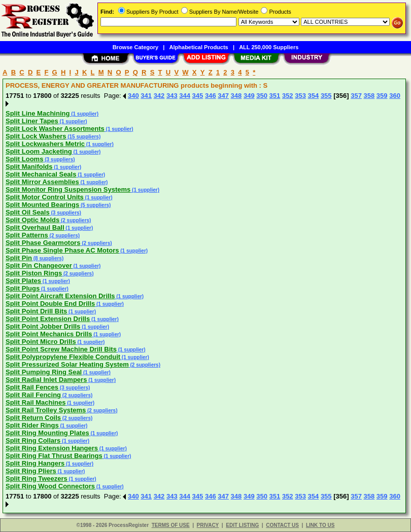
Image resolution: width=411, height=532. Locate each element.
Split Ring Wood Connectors (50, 486)
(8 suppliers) (48, 258)
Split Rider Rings (32, 425)
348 (236, 96)
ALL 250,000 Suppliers (269, 47)
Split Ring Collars (33, 440)
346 (211, 96)
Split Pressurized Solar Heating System (67, 364)
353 (300, 96)
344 (185, 96)
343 (172, 96)
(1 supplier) (84, 114)
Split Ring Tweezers (37, 478)
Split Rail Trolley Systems (46, 410)
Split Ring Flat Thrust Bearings (54, 456)
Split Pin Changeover (39, 265)
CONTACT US (282, 525)
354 (314, 96)
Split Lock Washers (36, 136)
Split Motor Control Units (45, 197)
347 (223, 96)
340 (133, 96)
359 (382, 96)
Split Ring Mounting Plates (47, 433)
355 (326, 96)
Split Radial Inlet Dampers (46, 380)
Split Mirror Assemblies (42, 182)
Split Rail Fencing (33, 395)
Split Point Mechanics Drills (49, 334)
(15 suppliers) (83, 137)
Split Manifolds (29, 167)
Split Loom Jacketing (39, 151)
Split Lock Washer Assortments (55, 129)
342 (159, 96)
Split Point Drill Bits (36, 311)
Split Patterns (27, 235)
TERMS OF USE (171, 525)
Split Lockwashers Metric (45, 144)
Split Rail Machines (36, 402)
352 (288, 96)
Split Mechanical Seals (41, 174)
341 (146, 96)
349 (249, 96)
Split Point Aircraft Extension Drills (60, 296)
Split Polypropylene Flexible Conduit (63, 357)
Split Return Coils (33, 418)
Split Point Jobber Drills (43, 326)
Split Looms (24, 159)
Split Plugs (23, 288)
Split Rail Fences (32, 387)
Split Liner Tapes (32, 121)
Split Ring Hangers (35, 463)
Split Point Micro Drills (41, 342)
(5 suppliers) (95, 205)
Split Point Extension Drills (48, 319)
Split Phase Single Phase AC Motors (62, 250)
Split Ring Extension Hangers (52, 448)
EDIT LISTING (242, 525)
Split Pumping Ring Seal (44, 372)
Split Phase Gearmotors (43, 243)
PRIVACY (208, 525)
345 (198, 96)
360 (395, 96)
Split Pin (19, 258)
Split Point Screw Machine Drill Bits (61, 349)
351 (275, 96)
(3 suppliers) (59, 159)
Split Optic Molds (32, 220)
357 (356, 96)
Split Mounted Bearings (42, 205)
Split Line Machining (38, 113)
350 (262, 96)
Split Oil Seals (28, 212)
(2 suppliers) (75, 220)
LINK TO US (320, 525)
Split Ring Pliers (31, 471)
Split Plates (23, 281)
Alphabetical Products (199, 47)
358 (369, 96)
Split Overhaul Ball (35, 227)
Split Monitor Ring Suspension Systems (68, 189)
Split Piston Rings (34, 273)
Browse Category (135, 47)
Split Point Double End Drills (50, 304)
